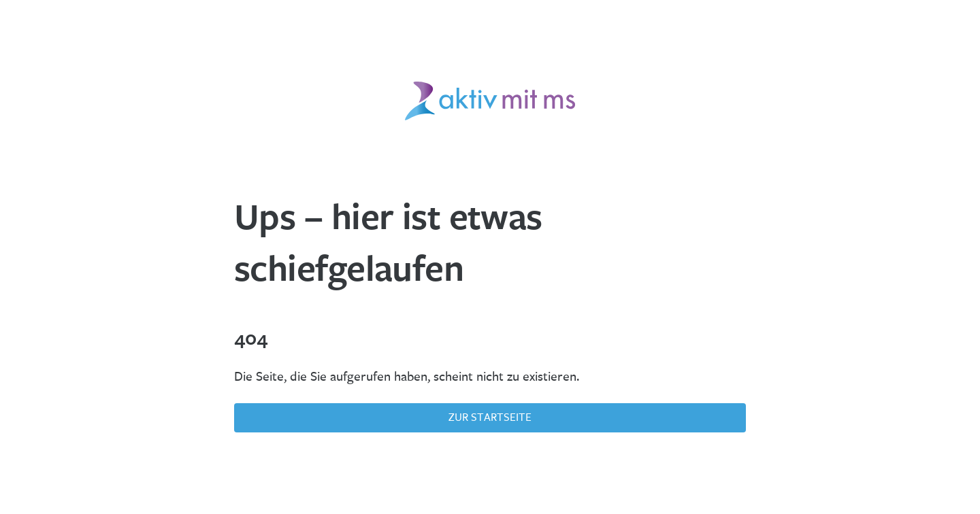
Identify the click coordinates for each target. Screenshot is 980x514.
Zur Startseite (490, 417)
